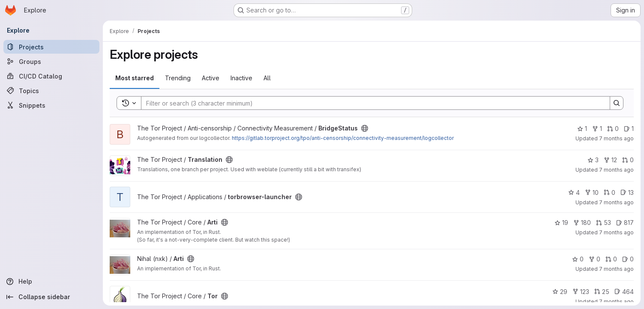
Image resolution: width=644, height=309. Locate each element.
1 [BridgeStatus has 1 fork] (597, 129)
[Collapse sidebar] (51, 297)
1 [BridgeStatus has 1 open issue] (629, 129)
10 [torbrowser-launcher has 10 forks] (592, 192)
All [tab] (267, 78)
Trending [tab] (178, 78)
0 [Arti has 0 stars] (578, 259)
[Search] (371, 103)
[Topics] (51, 91)
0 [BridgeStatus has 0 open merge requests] (613, 129)
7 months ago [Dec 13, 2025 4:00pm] (616, 138)
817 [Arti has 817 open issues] (625, 223)
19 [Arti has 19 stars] (561, 223)
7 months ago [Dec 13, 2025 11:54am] (616, 301)
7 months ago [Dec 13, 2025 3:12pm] (616, 202)
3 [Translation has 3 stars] (593, 160)
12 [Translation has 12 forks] (610, 160)
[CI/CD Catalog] (51, 76)
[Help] (51, 282)
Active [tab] (211, 78)
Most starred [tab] (135, 78)
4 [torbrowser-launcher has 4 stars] (574, 192)
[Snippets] (51, 105)
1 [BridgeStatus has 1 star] (582, 129)
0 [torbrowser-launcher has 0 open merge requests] (610, 192)
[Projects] (51, 47)
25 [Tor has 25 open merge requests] (602, 292)
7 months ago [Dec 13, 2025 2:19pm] (616, 269)
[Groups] (51, 61)
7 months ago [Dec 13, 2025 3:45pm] (616, 170)
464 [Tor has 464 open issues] (624, 292)
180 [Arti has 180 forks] (582, 223)
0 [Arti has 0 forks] (595, 259)
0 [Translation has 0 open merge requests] (628, 160)
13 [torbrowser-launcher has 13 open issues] (627, 192)
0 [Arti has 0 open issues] (628, 259)
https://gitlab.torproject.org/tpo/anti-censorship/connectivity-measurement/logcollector (343, 138)
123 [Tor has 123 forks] (581, 292)
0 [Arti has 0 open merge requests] (611, 259)
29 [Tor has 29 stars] (560, 292)
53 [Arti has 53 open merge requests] (604, 223)
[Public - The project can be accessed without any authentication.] (365, 128)
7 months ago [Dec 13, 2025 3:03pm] (616, 232)
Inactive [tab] (241, 78)
